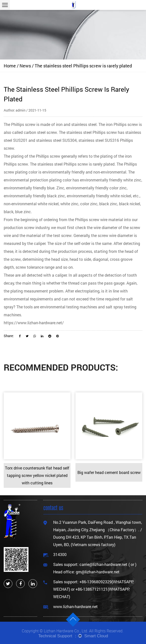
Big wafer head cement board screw (109, 472)
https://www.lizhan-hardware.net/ (34, 323)
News (25, 66)
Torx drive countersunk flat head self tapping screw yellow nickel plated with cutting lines (37, 475)
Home (10, 66)
